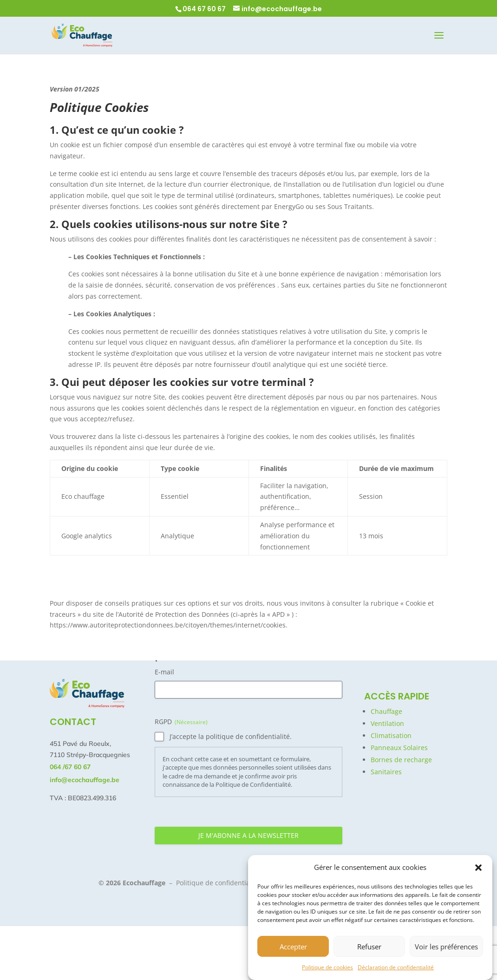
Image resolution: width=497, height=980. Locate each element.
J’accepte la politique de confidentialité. (231, 736)
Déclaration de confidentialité (396, 967)
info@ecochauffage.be (85, 780)
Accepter (293, 947)
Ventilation (387, 723)
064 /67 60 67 (70, 767)
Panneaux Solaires (399, 748)
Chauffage (386, 711)
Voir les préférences (446, 947)
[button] (478, 868)
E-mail (164, 672)
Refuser (369, 947)
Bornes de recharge (401, 760)
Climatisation (391, 735)
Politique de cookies (327, 967)
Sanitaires (386, 772)
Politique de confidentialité (218, 883)
